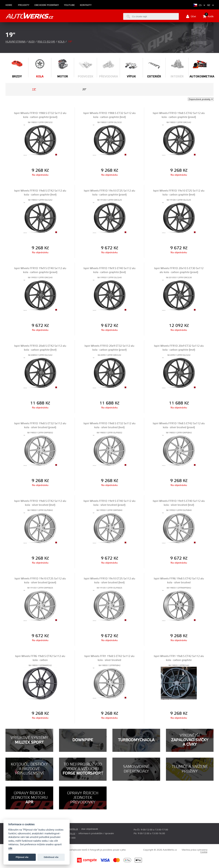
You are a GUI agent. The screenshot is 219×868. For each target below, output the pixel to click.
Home (9, 5)
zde (10, 848)
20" (84, 89)
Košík (208, 16)
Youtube (69, 5)
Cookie (204, 852)
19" (34, 89)
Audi (31, 42)
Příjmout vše (22, 857)
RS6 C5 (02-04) (46, 42)
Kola (61, 42)
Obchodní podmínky (47, 5)
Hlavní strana (15, 42)
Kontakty (86, 5)
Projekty (24, 5)
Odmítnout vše (51, 857)
